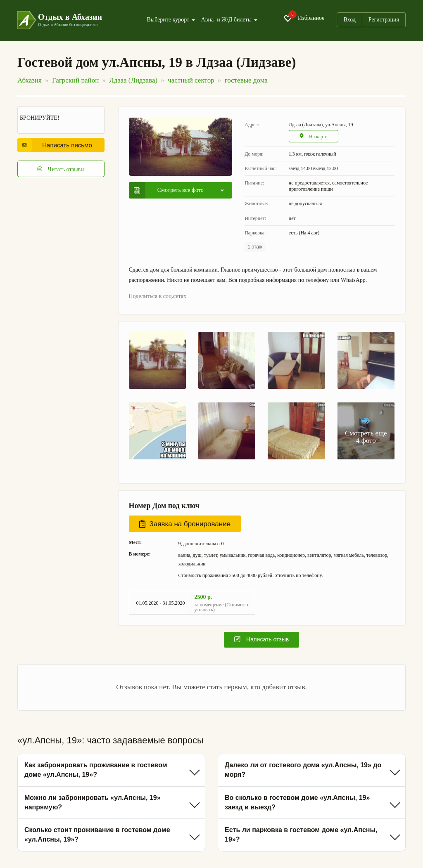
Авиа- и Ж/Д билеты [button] (229, 20)
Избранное (304, 18)
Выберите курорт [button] (171, 20)
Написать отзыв (261, 639)
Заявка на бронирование (185, 524)
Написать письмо (57, 145)
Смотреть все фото (169, 190)
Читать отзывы (61, 169)
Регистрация (384, 20)
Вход (349, 20)
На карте (313, 136)
